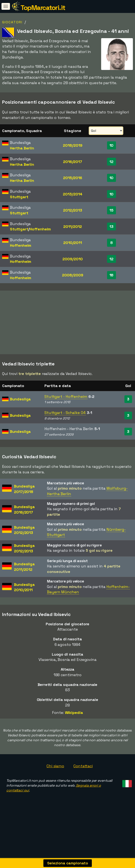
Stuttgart (19, 197)
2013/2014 (72, 194)
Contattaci (83, 781)
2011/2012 (72, 226)
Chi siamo (55, 781)
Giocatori (12, 22)
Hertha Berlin (22, 148)
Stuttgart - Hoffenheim (66, 412)
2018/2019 (72, 145)
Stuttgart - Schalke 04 (65, 428)
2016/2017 (73, 162)
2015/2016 (73, 178)
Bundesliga (20, 414)
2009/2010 (72, 259)
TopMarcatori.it (43, 8)
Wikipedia (74, 728)
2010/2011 (73, 243)
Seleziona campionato (68, 863)
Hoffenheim (40, 229)
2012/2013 (73, 210)
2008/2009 (72, 275)
